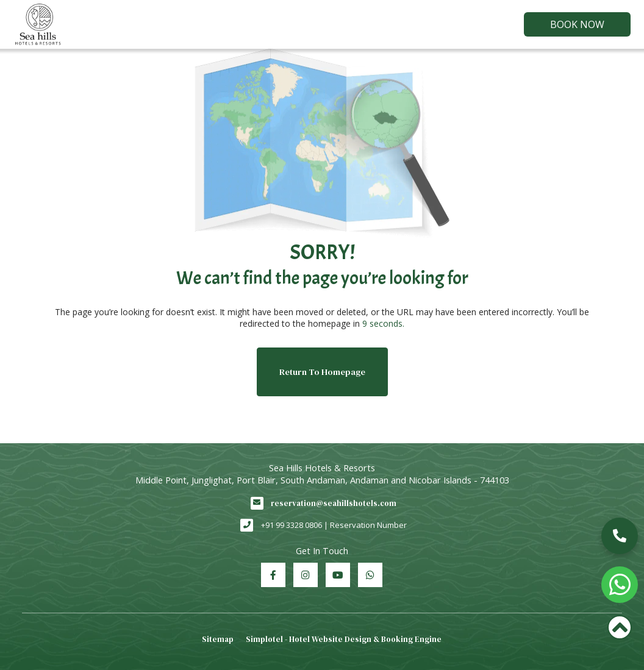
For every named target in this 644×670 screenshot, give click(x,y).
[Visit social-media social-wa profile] (370, 575)
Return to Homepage (322, 372)
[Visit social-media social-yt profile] (338, 575)
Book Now (577, 24)
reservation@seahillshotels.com (334, 503)
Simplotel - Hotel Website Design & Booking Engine (344, 639)
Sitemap (218, 639)
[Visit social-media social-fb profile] (273, 575)
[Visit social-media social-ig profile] (306, 575)
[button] (620, 536)
